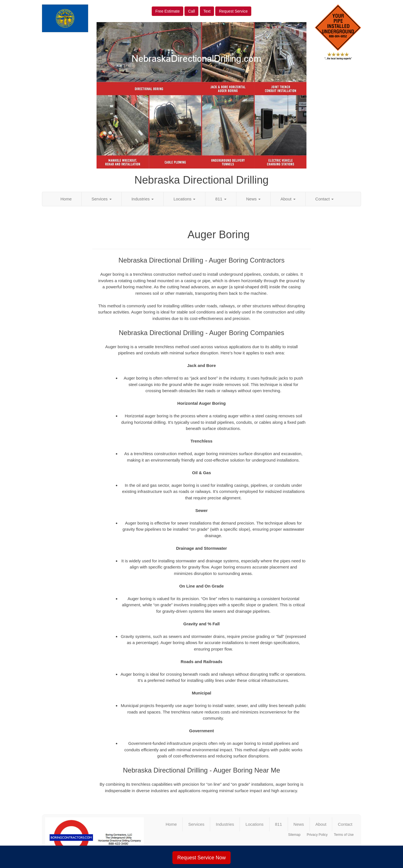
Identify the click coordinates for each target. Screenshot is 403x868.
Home (66, 199)
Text (207, 11)
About (288, 199)
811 (221, 199)
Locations (184, 199)
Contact (325, 199)
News (254, 199)
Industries (143, 199)
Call (191, 11)
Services (102, 199)
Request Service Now (201, 858)
